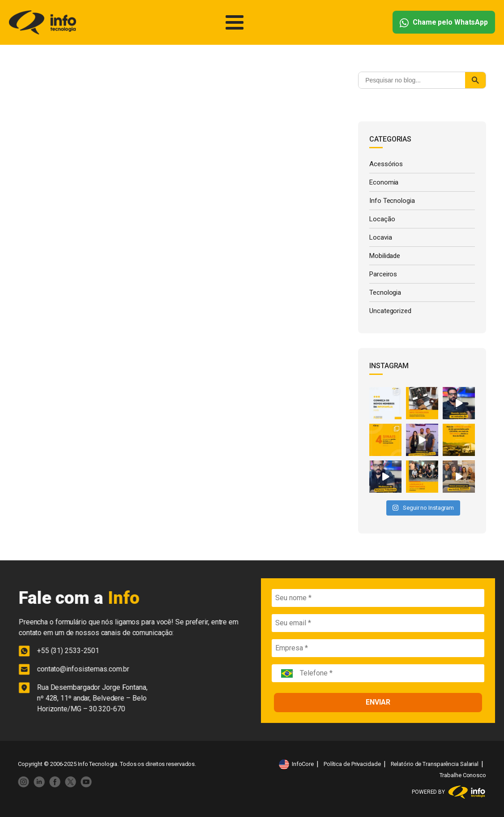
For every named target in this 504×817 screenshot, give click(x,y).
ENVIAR (378, 702)
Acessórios (386, 164)
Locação (382, 219)
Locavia (380, 237)
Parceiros (383, 274)
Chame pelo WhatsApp (444, 23)
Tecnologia (385, 292)
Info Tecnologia (392, 201)
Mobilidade (385, 256)
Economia (384, 182)
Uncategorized (390, 311)
